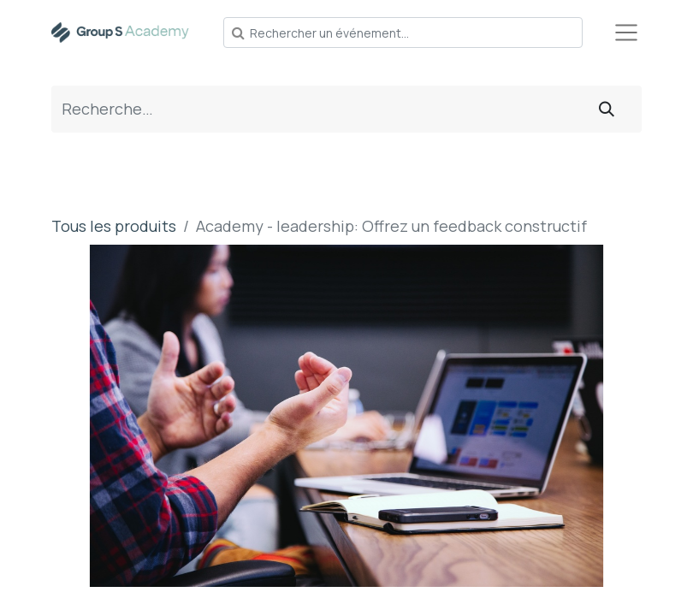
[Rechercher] (607, 109)
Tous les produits (114, 226)
